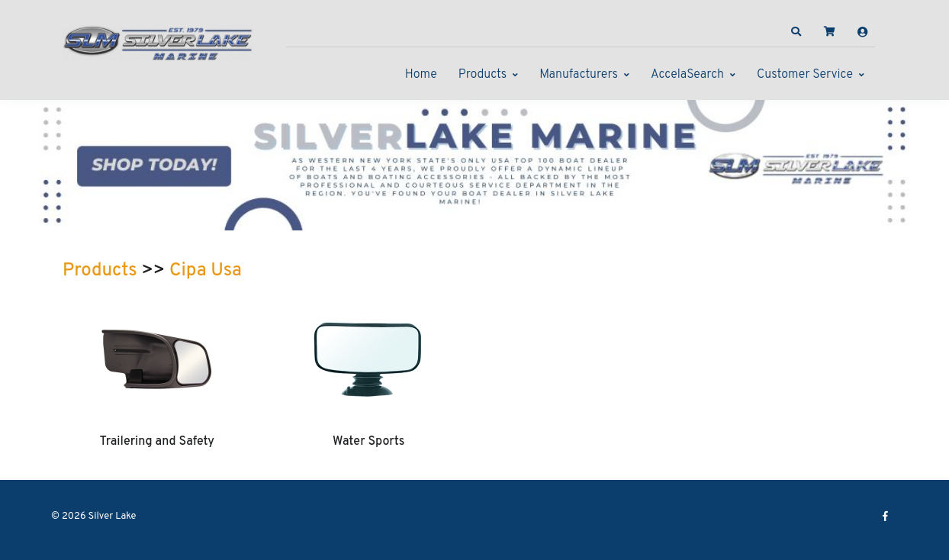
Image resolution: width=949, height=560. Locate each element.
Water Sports (368, 442)
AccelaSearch (687, 75)
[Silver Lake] (158, 41)
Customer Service (805, 75)
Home (421, 75)
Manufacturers (579, 75)
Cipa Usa (206, 271)
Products (483, 75)
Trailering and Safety (157, 442)
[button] (796, 32)
